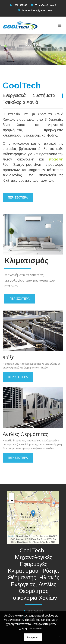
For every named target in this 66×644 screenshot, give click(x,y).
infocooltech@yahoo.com (37, 10)
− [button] (12, 501)
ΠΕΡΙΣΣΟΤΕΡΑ (20, 299)
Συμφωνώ (33, 637)
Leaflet (11, 536)
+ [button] (12, 496)
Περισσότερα (18, 198)
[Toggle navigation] (60, 25)
